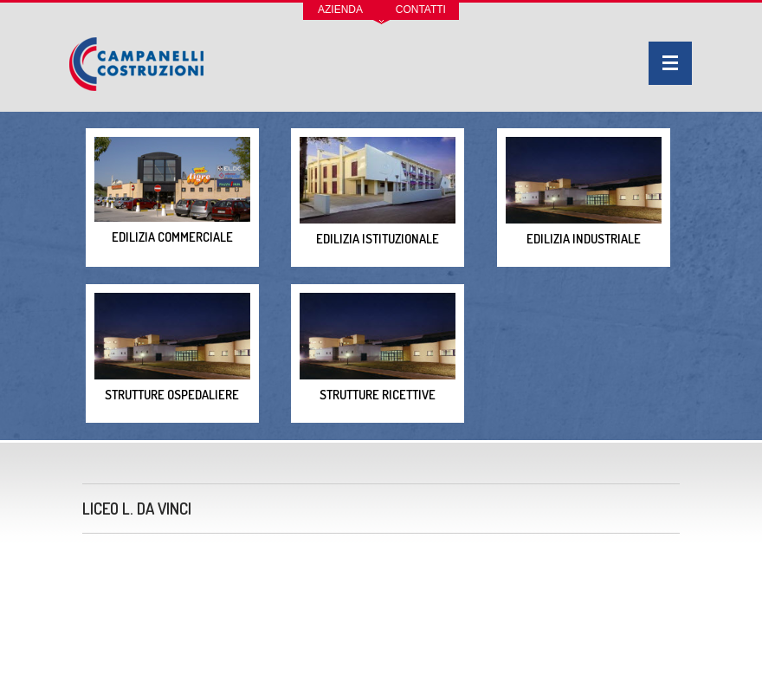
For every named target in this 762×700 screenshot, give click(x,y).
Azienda (340, 10)
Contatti (421, 10)
